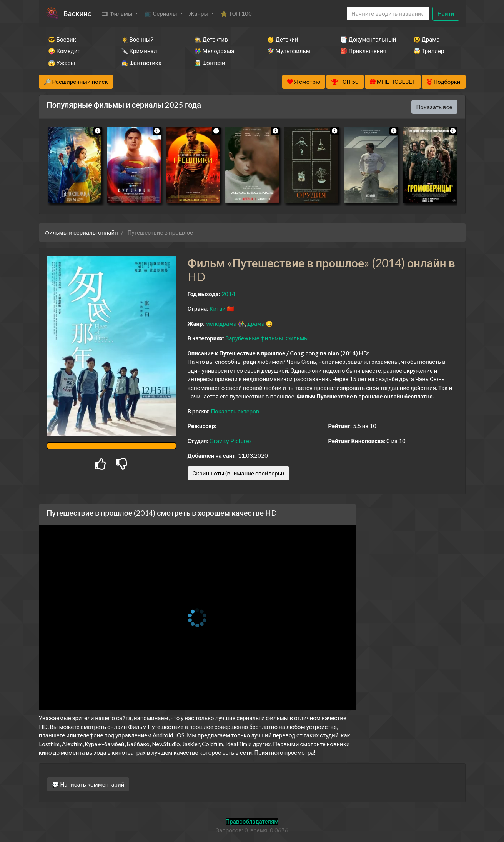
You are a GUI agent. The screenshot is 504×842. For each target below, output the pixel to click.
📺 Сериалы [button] (161, 13)
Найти (446, 13)
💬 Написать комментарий (88, 784)
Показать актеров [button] (235, 411)
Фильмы (297, 338)
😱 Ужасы (62, 63)
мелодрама (221, 323)
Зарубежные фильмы (254, 338)
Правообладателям (252, 821)
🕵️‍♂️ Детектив (211, 39)
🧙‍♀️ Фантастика (141, 63)
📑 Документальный (366, 39)
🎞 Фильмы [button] (117, 13)
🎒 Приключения (363, 51)
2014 (228, 294)
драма (256, 323)
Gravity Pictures (231, 441)
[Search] (388, 14)
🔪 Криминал (139, 51)
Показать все (434, 107)
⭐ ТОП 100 (236, 13)
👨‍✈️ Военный (137, 39)
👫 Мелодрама (214, 51)
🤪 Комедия (64, 51)
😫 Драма (427, 39)
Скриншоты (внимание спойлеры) (239, 473)
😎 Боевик (62, 39)
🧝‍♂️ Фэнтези (210, 63)
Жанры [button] (200, 13)
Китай (218, 308)
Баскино (78, 13)
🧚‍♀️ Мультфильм (289, 51)
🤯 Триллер (429, 51)
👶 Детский (283, 39)
